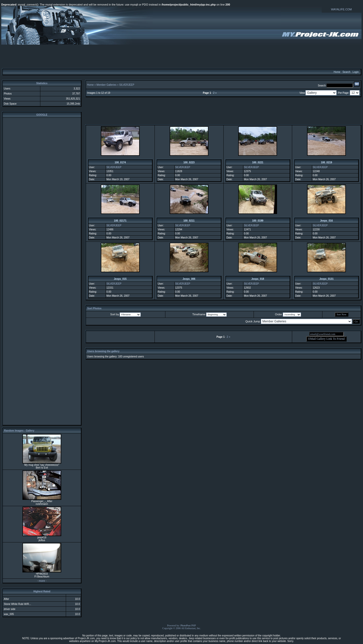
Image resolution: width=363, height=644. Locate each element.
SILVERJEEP (127, 85)
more (42, 581)
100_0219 (327, 162)
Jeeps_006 (189, 279)
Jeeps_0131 (326, 279)
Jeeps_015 (120, 279)
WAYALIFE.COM (341, 9)
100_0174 (120, 162)
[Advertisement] (181, 56)
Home (337, 72)
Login (355, 72)
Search (346, 72)
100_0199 (258, 221)
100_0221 (258, 162)
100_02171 (120, 221)
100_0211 (189, 221)
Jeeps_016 (327, 221)
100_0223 (189, 162)
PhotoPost (186, 625)
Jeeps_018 (258, 279)
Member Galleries (107, 85)
